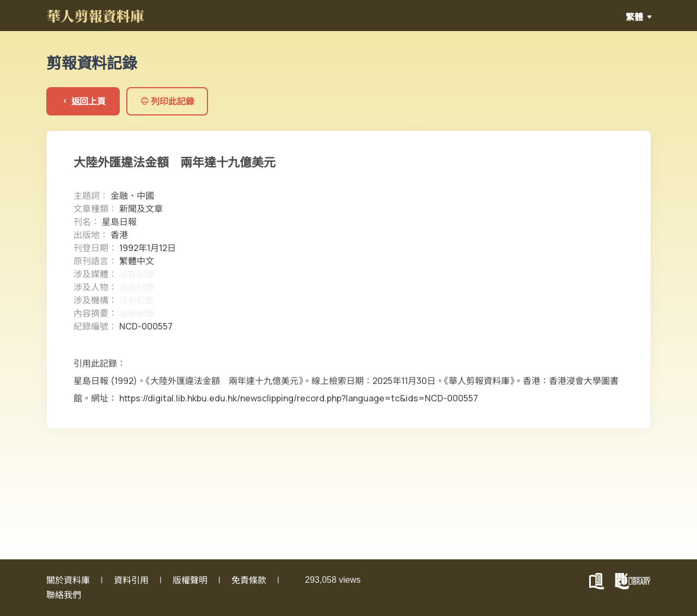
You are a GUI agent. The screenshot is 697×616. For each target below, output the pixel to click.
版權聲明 (190, 580)
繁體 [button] (635, 17)
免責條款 (249, 580)
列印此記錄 (167, 101)
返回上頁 (83, 101)
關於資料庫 (68, 580)
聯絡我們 (64, 595)
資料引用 (131, 580)
